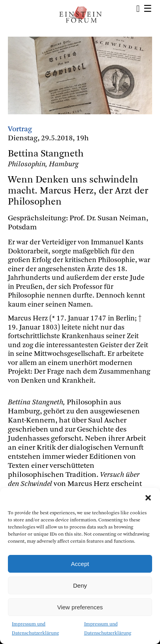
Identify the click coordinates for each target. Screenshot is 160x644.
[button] (148, 498)
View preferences (80, 607)
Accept (80, 564)
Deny (80, 585)
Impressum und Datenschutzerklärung (35, 629)
